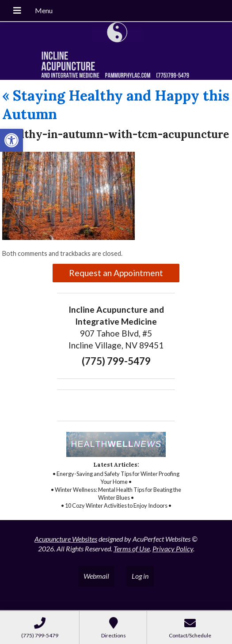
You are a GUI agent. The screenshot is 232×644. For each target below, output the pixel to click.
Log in (140, 576)
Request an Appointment (116, 273)
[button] (11, 140)
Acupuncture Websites (66, 539)
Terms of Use (132, 549)
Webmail (96, 576)
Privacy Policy (173, 549)
